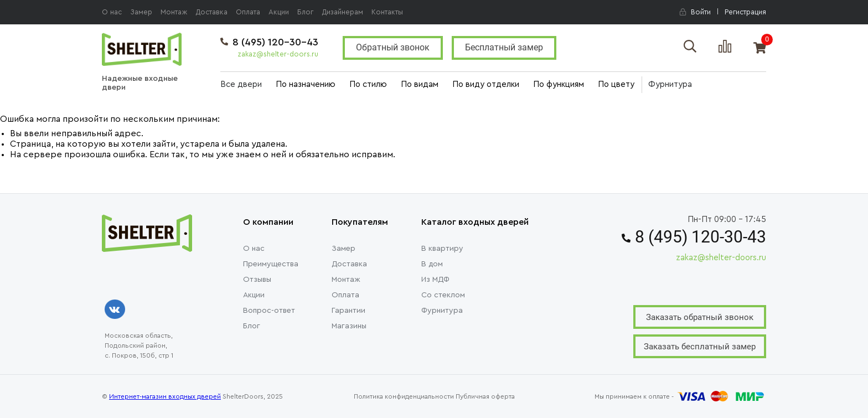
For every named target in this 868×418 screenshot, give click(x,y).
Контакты (387, 12)
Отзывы (257, 280)
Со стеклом (443, 295)
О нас (112, 12)
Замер (141, 12)
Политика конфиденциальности (404, 396)
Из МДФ (435, 280)
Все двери (241, 84)
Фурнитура (670, 84)
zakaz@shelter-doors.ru (278, 54)
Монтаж (174, 12)
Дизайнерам (342, 12)
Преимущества (271, 264)
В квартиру (442, 249)
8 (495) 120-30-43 (269, 42)
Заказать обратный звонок (700, 317)
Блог (305, 12)
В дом (432, 264)
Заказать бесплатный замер (700, 347)
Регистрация (745, 12)
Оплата (248, 12)
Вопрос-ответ (269, 311)
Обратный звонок (393, 47)
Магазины (349, 326)
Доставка (211, 12)
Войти (695, 12)
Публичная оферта (485, 396)
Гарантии (348, 311)
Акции (279, 12)
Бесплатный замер (504, 47)
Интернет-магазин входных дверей (165, 396)
